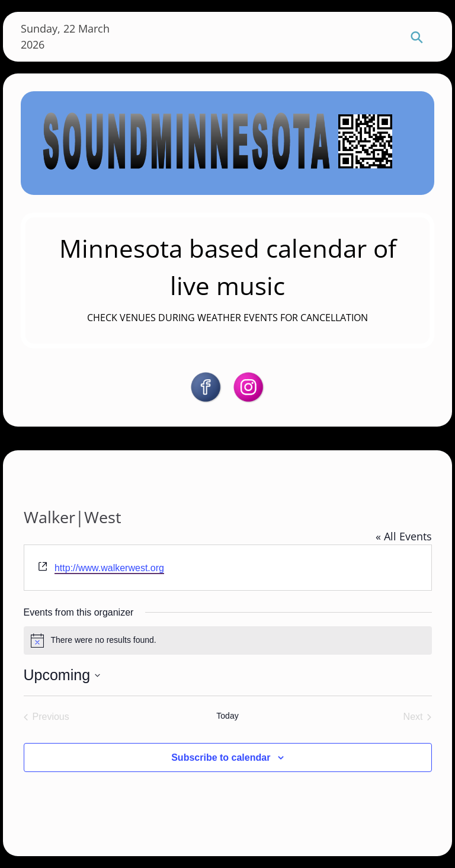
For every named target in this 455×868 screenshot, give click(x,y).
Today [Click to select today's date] (227, 716)
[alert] (228, 640)
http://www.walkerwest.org (109, 568)
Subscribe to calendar (221, 758)
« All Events (404, 536)
